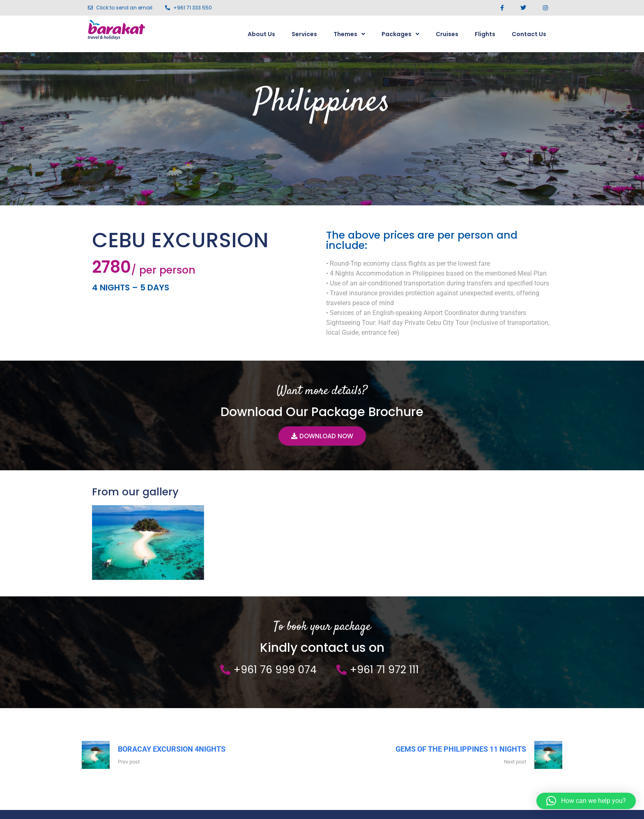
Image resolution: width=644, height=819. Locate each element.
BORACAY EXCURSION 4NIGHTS (172, 675)
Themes (349, 34)
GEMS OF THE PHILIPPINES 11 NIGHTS (461, 675)
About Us (261, 34)
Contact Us (529, 34)
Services (304, 34)
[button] (586, 801)
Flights (485, 34)
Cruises (447, 34)
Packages (400, 34)
